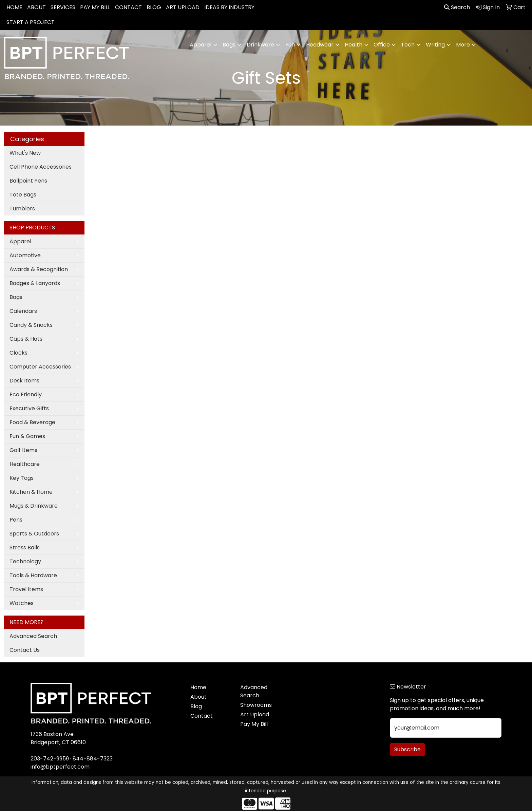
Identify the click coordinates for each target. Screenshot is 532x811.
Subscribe (407, 749)
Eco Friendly (26, 394)
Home (198, 687)
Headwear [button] (320, 45)
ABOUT (36, 7)
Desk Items (24, 381)
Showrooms (256, 705)
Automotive (25, 255)
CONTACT (128, 7)
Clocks (18, 353)
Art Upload (255, 714)
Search (457, 7)
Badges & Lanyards (35, 283)
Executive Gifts (29, 408)
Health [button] (354, 45)
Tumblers (22, 209)
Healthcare (25, 464)
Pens (16, 520)
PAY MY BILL (95, 7)
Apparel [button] (201, 45)
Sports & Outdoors (34, 534)
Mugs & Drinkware (34, 506)
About (198, 697)
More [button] (463, 45)
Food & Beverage (32, 422)
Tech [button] (408, 45)
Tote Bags (23, 195)
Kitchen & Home (31, 492)
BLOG (154, 7)
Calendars (23, 311)
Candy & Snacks (31, 325)
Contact (202, 716)
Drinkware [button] (260, 45)
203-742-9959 (50, 759)
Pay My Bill (254, 724)
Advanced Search (33, 636)
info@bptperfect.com (60, 767)
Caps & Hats (26, 339)
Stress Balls (25, 548)
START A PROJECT (31, 22)
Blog (196, 706)
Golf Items (23, 450)
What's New (25, 153)
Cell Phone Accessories (41, 167)
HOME (14, 7)
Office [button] (382, 45)
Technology (25, 561)
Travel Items (26, 589)
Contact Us (25, 650)
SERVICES (63, 7)
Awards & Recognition (39, 269)
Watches (22, 603)
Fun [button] (290, 45)
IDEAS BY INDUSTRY (229, 7)
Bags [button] (229, 45)
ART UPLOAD (183, 7)
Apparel (20, 241)
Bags (16, 297)
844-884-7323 (93, 759)
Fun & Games (27, 436)
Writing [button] (435, 45)
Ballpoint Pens (28, 181)
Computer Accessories (40, 367)
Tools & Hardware (33, 575)
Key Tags (22, 478)
